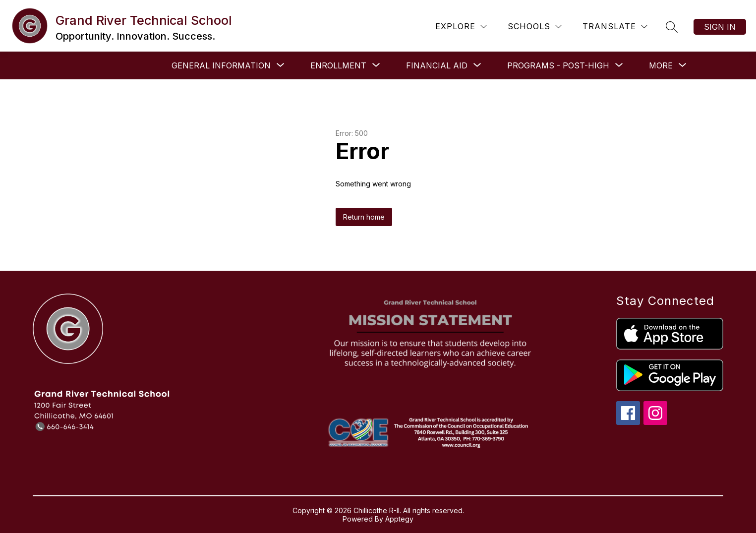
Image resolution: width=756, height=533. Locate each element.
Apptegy (399, 519)
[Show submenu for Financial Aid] (437, 65)
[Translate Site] (615, 27)
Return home (364, 217)
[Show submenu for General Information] (221, 65)
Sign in (720, 27)
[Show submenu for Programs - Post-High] (558, 65)
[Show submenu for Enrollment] (338, 65)
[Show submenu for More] (661, 65)
